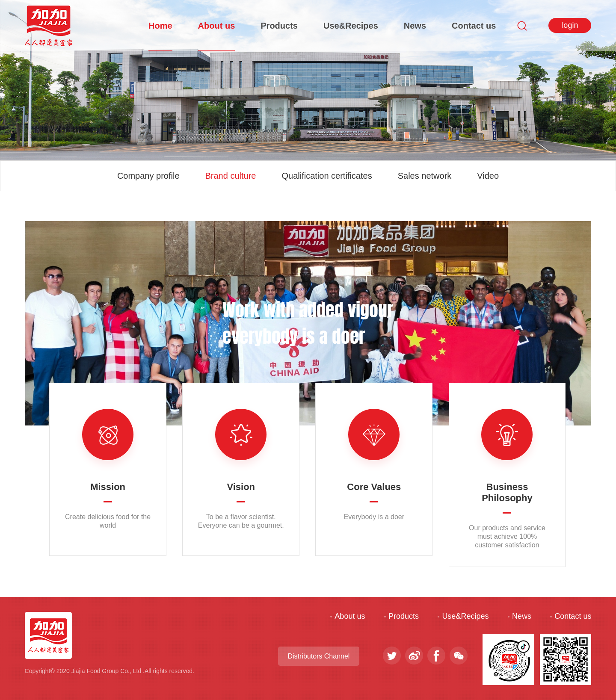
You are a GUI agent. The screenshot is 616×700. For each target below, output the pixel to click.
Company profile (148, 176)
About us (217, 26)
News (415, 26)
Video (488, 176)
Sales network (425, 176)
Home (160, 26)
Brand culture (231, 176)
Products (279, 26)
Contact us (474, 26)
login (570, 25)
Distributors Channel (318, 656)
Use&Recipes (351, 26)
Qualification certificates (327, 176)
